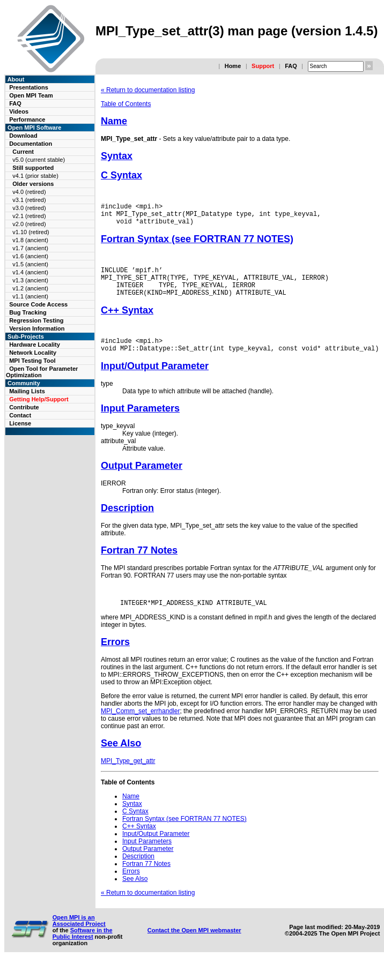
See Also (121, 759)
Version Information (37, 328)
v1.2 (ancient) (30, 288)
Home (233, 66)
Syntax (117, 156)
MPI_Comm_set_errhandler (140, 727)
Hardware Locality (35, 345)
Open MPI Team (31, 95)
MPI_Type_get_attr (128, 777)
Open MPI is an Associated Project (79, 937)
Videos (19, 111)
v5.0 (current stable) (39, 160)
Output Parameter (142, 480)
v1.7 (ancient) (30, 248)
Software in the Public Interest (83, 949)
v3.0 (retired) (29, 208)
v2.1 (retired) (29, 216)
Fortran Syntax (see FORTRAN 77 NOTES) (197, 244)
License (20, 423)
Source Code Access (38, 304)
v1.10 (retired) (31, 232)
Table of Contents (126, 104)
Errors (115, 658)
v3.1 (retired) (29, 200)
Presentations (29, 87)
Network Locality (33, 353)
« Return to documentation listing (148, 90)
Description (127, 522)
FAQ (291, 66)
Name (114, 121)
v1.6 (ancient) (30, 256)
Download (23, 136)
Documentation (31, 144)
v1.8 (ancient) (30, 240)
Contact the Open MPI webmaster (194, 946)
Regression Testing (36, 320)
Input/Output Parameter (155, 380)
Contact (20, 415)
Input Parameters (140, 423)
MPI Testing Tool (32, 361)
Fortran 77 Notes (139, 565)
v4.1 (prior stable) (35, 176)
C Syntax (121, 175)
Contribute (24, 407)
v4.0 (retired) (29, 192)
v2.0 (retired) (29, 224)
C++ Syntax (127, 321)
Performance (27, 119)
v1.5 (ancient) (30, 264)
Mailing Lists (27, 391)
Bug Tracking (28, 312)
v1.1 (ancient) (30, 296)
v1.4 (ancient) (30, 272)
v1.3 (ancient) (30, 280)
